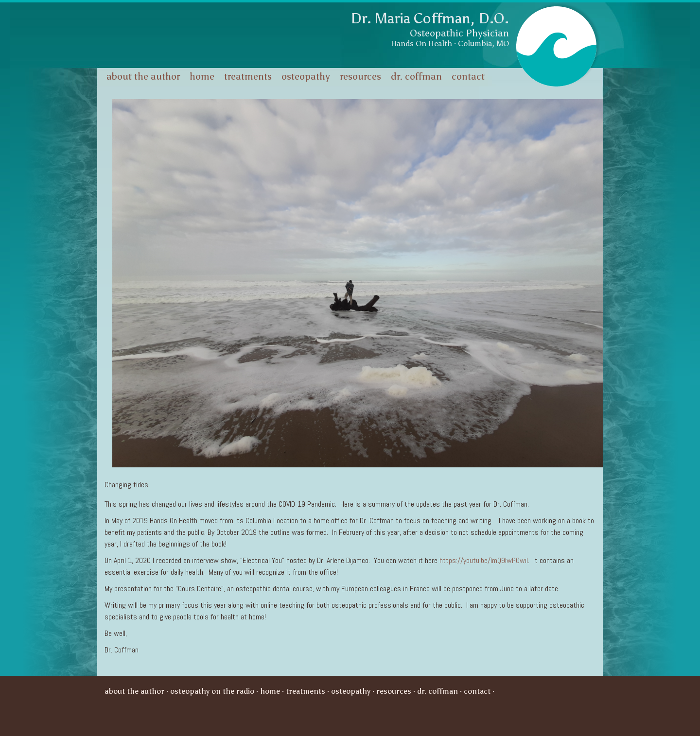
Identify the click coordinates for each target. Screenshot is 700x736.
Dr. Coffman (416, 76)
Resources (360, 76)
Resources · (397, 691)
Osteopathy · (354, 691)
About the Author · (137, 691)
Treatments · (308, 691)
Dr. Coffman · (440, 691)
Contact (468, 76)
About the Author (143, 76)
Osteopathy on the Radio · (215, 691)
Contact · (480, 691)
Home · (273, 691)
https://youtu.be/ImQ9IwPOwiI (484, 560)
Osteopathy (306, 76)
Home (202, 76)
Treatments (248, 76)
